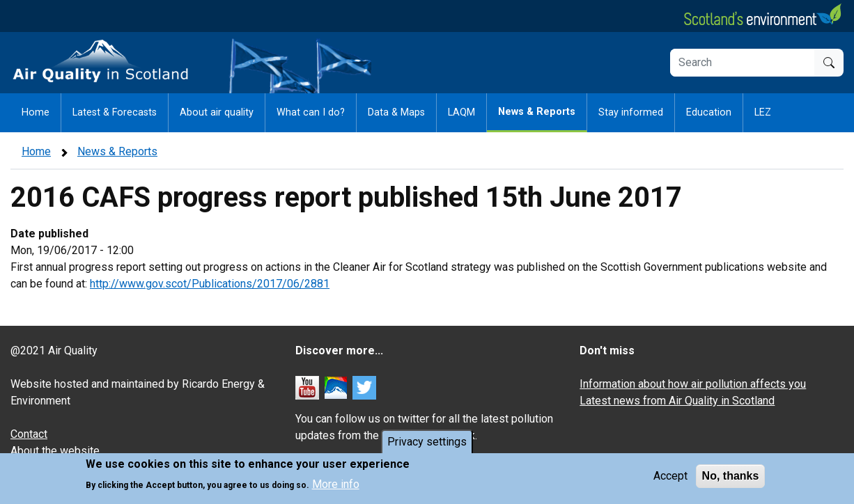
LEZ (763, 112)
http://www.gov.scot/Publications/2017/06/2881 (210, 284)
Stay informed (631, 112)
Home (36, 112)
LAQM (461, 112)
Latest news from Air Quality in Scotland (677, 401)
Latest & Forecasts (115, 112)
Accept (670, 478)
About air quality (217, 112)
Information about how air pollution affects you (693, 384)
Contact (29, 434)
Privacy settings (427, 444)
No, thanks (731, 478)
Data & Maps (396, 112)
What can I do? (311, 112)
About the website (55, 451)
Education (709, 112)
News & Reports (537, 112)
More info (336, 486)
